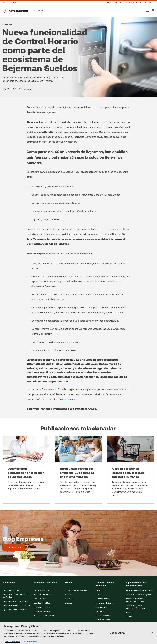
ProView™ (69, 595)
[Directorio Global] (11, 3)
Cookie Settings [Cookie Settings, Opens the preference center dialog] (118, 633)
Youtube (130, 617)
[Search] (153, 10)
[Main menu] (147, 11)
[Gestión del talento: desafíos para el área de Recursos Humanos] (131, 470)
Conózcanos (101, 591)
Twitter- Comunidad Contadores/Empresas (136, 607)
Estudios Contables (42, 603)
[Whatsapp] (148, 3)
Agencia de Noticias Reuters (15, 610)
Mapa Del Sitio (101, 607)
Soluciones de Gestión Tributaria (17, 601)
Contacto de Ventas (104, 612)
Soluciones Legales (11, 591)
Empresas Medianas (42, 607)
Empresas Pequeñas (42, 611)
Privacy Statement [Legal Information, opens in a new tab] (29, 641)
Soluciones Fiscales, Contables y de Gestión (17, 596)
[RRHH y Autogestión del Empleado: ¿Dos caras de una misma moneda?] (79, 470)
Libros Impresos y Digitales (76, 591)
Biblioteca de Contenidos (44, 595)
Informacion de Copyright (106, 603)
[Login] (110, 3)
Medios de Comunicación (44, 616)
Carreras (99, 595)
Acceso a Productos (104, 616)
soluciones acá (67, 399)
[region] (78, 633)
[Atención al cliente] (133, 3)
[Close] (153, 633)
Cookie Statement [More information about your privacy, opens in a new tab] (13, 641)
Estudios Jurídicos (41, 591)
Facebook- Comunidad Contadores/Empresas (136, 600)
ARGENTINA (40, 11)
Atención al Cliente (103, 620)
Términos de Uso (102, 599)
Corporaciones (40, 599)
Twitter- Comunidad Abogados (139, 595)
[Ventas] (118, 3)
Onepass (68, 603)
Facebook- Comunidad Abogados (140, 591)
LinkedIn (130, 612)
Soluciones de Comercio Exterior (17, 606)
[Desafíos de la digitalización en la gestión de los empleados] (26, 470)
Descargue (69, 599)
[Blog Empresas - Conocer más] (14, 548)
